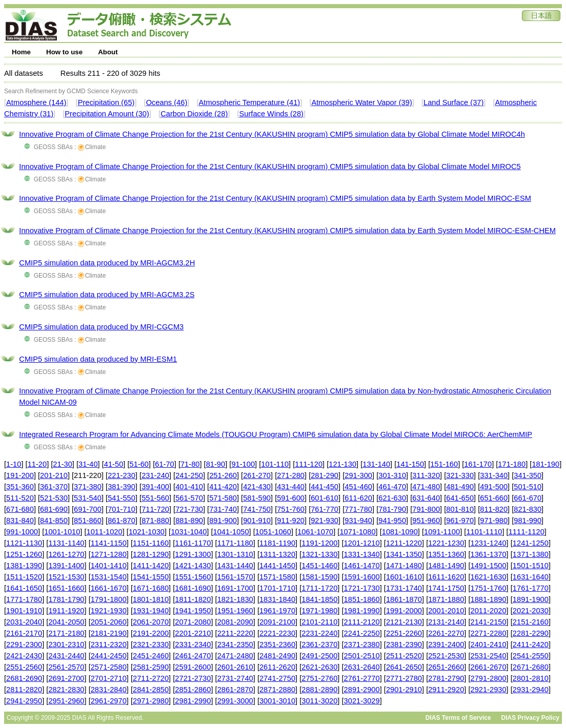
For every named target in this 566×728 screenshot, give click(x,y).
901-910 (257, 521)
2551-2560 (24, 667)
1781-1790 (66, 599)
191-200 (20, 475)
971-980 (494, 521)
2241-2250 (362, 633)
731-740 (223, 509)
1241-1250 (531, 543)
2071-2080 (193, 622)
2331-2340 (193, 644)
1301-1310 (235, 554)
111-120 (309, 464)
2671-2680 (531, 667)
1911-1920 (66, 611)
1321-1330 (319, 554)
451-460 (358, 487)
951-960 (426, 521)
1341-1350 (404, 554)
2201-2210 (193, 633)
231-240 (155, 475)
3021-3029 (362, 701)
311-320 (426, 475)
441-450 (325, 487)
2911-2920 (446, 690)
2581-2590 (151, 667)
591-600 (291, 498)
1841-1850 (319, 599)
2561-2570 (66, 667)
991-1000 (22, 532)
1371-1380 (531, 554)
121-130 (342, 464)
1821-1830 (235, 599)
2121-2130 (404, 622)
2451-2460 (151, 656)
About (108, 52)
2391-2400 (446, 644)
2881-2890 (319, 690)
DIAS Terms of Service (458, 718)
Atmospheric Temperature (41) (250, 102)
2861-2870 (235, 690)
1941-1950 (193, 611)
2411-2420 (531, 644)
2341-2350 (235, 644)
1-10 (14, 464)
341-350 (528, 475)
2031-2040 (24, 622)
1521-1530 (66, 577)
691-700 (88, 509)
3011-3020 (319, 701)
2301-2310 (66, 644)
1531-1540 (109, 577)
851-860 (88, 521)
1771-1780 (24, 599)
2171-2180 (66, 633)
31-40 (88, 464)
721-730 (189, 509)
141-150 (410, 464)
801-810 (460, 509)
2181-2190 (109, 633)
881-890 (189, 521)
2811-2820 (24, 690)
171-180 (512, 464)
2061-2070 (151, 622)
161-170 (478, 464)
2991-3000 (235, 701)
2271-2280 (489, 633)
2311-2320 (109, 644)
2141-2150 (489, 622)
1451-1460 (319, 566)
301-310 (392, 475)
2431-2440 (66, 656)
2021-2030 (531, 611)
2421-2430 (24, 656)
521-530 (54, 498)
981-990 (528, 521)
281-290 (325, 475)
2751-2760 (319, 678)
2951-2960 (66, 701)
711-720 (155, 509)
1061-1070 (315, 532)
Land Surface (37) (453, 102)
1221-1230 (446, 543)
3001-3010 (277, 701)
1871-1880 (446, 599)
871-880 (155, 521)
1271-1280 (109, 554)
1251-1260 (24, 554)
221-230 (122, 475)
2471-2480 (235, 656)
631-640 (426, 498)
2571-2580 (109, 667)
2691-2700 (66, 678)
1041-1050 (231, 532)
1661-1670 (109, 588)
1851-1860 (362, 599)
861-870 (122, 521)
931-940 (358, 521)
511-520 (20, 498)
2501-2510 (362, 656)
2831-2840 (109, 690)
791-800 (426, 509)
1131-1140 (66, 543)
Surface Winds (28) (271, 114)
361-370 (54, 487)
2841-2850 (151, 690)
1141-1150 (109, 543)
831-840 (20, 521)
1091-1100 (442, 532)
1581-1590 (319, 577)
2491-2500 (319, 656)
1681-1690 (193, 588)
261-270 (257, 475)
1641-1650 (24, 588)
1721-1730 (362, 588)
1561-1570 (235, 577)
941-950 (392, 521)
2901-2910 (404, 690)
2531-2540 (489, 656)
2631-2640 (362, 667)
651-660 (494, 498)
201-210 (54, 475)
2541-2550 (531, 656)
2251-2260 (404, 633)
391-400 (155, 487)
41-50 (114, 464)
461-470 (392, 487)
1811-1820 (193, 599)
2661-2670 (489, 667)
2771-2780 (404, 678)
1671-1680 (151, 588)
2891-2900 (362, 690)
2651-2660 (446, 667)
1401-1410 (109, 566)
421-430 (257, 487)
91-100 (243, 464)
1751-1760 (489, 588)
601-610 (325, 498)
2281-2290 (531, 633)
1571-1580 (277, 577)
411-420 (223, 487)
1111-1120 (527, 532)
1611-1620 (446, 577)
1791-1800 (109, 599)
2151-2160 (531, 622)
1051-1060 (273, 532)
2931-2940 (531, 690)
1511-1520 (24, 577)
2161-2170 (24, 633)
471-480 (426, 487)
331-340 (494, 475)
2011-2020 (489, 611)
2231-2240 (319, 633)
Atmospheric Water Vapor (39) (361, 102)
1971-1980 (319, 611)
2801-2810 (531, 678)
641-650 (460, 498)
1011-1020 (105, 532)
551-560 (155, 498)
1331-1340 (362, 554)
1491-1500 (489, 566)
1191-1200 (319, 543)
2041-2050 (66, 622)
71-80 (190, 464)
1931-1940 (151, 611)
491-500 (494, 487)
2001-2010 (446, 611)
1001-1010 (62, 532)
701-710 (122, 509)
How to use (64, 52)
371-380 (88, 487)
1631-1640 (531, 577)
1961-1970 (277, 611)
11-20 (37, 464)
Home (21, 52)
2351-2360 (277, 644)
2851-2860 (193, 690)
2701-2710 (109, 678)
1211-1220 (404, 543)
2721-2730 (193, 678)
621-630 (392, 498)
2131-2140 (446, 622)
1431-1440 (235, 566)
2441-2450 (109, 656)
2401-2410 (489, 644)
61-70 (165, 464)
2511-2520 (404, 656)
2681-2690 (24, 678)
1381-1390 (24, 566)
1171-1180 (235, 543)
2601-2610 (235, 667)
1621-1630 (489, 577)
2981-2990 (193, 701)
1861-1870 (404, 599)
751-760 (291, 509)
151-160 (444, 464)
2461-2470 (193, 656)
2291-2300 (24, 644)
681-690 (54, 509)
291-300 (358, 475)
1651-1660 (66, 588)
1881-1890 (489, 599)
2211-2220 (235, 633)
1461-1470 (362, 566)
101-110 (275, 464)
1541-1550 (151, 577)
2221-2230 (277, 633)
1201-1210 (362, 543)
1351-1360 (446, 554)
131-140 (376, 464)
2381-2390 (404, 644)
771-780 (358, 509)
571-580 (223, 498)
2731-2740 (235, 678)
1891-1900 (531, 599)
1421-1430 (193, 566)
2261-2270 (446, 633)
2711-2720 (151, 678)
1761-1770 (531, 588)
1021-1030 (147, 532)
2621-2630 (319, 667)
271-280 (291, 475)
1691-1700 (235, 588)
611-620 (358, 498)
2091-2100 (277, 622)
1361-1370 (489, 554)
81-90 (216, 464)
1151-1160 (151, 543)
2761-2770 (362, 678)
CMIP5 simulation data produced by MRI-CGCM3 (101, 327)
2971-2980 (151, 701)
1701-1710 (277, 588)
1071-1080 (357, 532)
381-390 (122, 487)
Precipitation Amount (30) (107, 114)
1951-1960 (235, 611)
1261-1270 (66, 554)
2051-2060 (109, 622)
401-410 (189, 487)
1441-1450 (277, 566)
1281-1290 (151, 554)
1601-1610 (404, 577)
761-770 (325, 509)
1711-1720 (319, 588)
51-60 (139, 464)
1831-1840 (277, 599)
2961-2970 (109, 701)
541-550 (122, 498)
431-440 (291, 487)
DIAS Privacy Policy (530, 718)
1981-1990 (362, 611)
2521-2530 (446, 656)
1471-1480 (404, 566)
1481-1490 (446, 566)
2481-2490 (277, 656)
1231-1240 (489, 543)
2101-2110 (319, 622)
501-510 (528, 487)
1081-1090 (400, 532)
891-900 (223, 521)
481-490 (460, 487)
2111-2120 (362, 622)
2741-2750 (277, 678)
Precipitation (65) (106, 102)
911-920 (291, 521)
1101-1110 (484, 532)
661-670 (528, 498)
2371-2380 (362, 644)
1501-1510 (531, 566)
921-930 (325, 521)
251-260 (223, 475)
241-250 (189, 475)
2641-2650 (404, 667)
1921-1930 (109, 611)
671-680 (20, 509)
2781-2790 (446, 678)
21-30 (63, 464)
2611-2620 (277, 667)
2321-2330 (151, 644)
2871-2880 (277, 690)
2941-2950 (24, 701)
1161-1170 (193, 543)
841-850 (54, 521)
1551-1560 (193, 577)
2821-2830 (66, 690)
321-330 (460, 475)
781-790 (392, 509)
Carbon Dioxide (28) (194, 114)
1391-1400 (66, 566)
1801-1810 (151, 599)
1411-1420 (151, 566)
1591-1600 (362, 577)
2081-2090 (235, 622)
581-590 (257, 498)
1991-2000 (404, 611)
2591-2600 (193, 667)
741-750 (257, 509)
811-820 (494, 509)
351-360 (20, 487)
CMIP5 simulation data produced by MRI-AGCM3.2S (107, 295)
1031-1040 (189, 532)
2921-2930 (489, 690)
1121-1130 (24, 543)
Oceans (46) (167, 102)
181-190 (545, 464)
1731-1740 (404, 588)
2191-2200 (151, 633)
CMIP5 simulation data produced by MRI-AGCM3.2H (107, 263)
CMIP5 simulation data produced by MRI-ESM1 (98, 359)
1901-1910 (24, 611)
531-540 (88, 498)
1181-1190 (277, 543)
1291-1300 (193, 554)
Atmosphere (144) (36, 102)
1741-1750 (446, 588)
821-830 (528, 509)
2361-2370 (319, 644)
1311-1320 (277, 554)
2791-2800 (489, 678)
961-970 (460, 521)
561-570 (189, 498)
